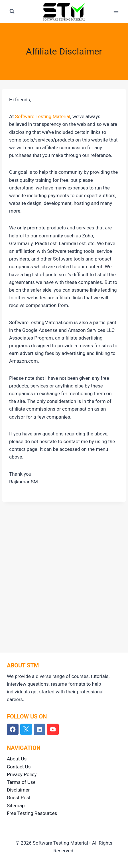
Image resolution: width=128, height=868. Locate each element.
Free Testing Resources (32, 813)
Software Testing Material (43, 116)
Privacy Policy (22, 774)
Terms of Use (21, 782)
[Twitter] (26, 729)
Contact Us (19, 767)
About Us (17, 759)
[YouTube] (53, 729)
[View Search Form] (12, 11)
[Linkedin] (39, 729)
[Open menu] (116, 11)
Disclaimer (18, 790)
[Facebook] (13, 729)
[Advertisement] (64, 573)
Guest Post (19, 798)
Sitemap (16, 806)
